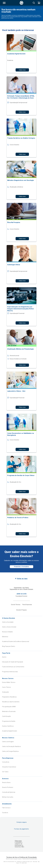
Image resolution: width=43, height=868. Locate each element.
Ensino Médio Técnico (9, 682)
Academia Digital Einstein (10, 731)
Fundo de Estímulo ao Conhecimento (13, 667)
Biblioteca (5, 637)
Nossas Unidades (7, 632)
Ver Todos (5, 772)
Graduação (6, 692)
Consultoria (6, 762)
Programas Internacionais (10, 672)
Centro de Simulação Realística (11, 746)
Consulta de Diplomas (9, 792)
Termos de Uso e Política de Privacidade (21, 857)
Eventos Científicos (8, 726)
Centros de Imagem (8, 742)
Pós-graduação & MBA (9, 707)
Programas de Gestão (9, 721)
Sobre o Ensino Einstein (9, 627)
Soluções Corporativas (9, 767)
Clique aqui (18, 841)
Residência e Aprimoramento (11, 702)
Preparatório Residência (9, 697)
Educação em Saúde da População (13, 662)
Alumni (4, 657)
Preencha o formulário (21, 567)
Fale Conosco (6, 808)
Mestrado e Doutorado (9, 711)
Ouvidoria (5, 813)
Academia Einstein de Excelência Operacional (16, 641)
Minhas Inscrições (8, 797)
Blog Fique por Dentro (9, 646)
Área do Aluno (6, 782)
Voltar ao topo (22, 579)
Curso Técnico (6, 687)
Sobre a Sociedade (8, 622)
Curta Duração (6, 716)
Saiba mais (22, 70)
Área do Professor (8, 787)
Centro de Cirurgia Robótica (10, 751)
